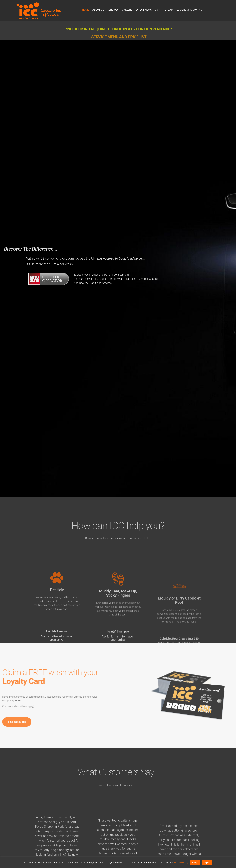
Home (86, 10)
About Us (98, 10)
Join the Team (164, 10)
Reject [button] (207, 863)
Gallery (127, 10)
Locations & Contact (190, 10)
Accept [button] (195, 863)
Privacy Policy (181, 863)
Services (113, 10)
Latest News (144, 10)
